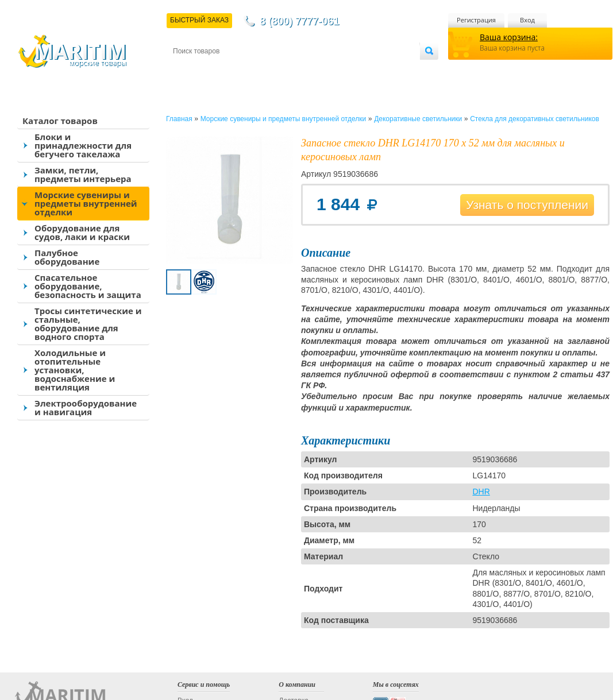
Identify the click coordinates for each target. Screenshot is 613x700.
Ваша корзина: (509, 37)
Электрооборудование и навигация (86, 407)
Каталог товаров (60, 121)
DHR (481, 492)
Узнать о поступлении (527, 205)
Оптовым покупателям (383, 70)
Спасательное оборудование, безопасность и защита (88, 286)
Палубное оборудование (67, 257)
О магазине (310, 70)
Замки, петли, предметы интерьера (83, 174)
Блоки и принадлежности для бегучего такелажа (83, 145)
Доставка (229, 70)
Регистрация (476, 20)
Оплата (268, 70)
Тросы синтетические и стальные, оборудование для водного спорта (88, 324)
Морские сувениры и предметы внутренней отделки (86, 203)
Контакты (186, 70)
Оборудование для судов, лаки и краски (82, 232)
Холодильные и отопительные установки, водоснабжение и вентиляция (75, 370)
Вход (527, 20)
